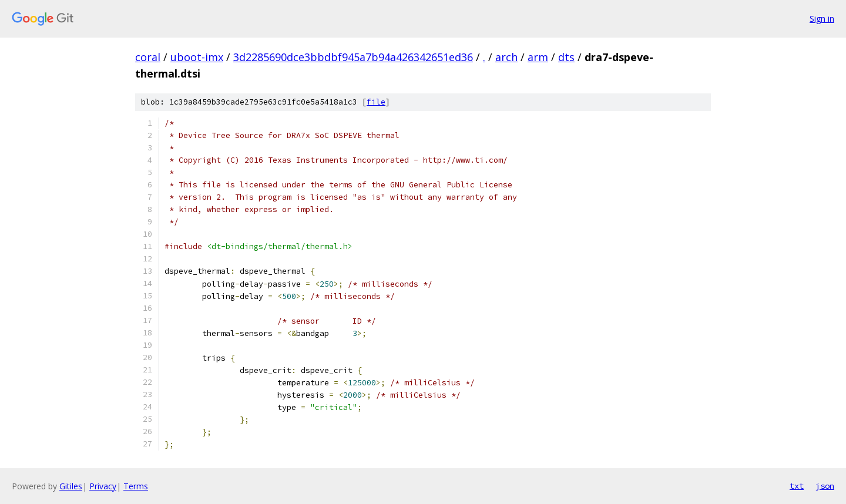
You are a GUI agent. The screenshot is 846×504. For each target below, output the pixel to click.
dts (566, 57)
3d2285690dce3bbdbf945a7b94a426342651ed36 (353, 57)
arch (506, 57)
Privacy (103, 486)
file (376, 102)
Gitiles (71, 486)
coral (148, 57)
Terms (136, 486)
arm (538, 57)
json (825, 486)
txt (797, 486)
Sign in (822, 19)
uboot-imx (197, 57)
